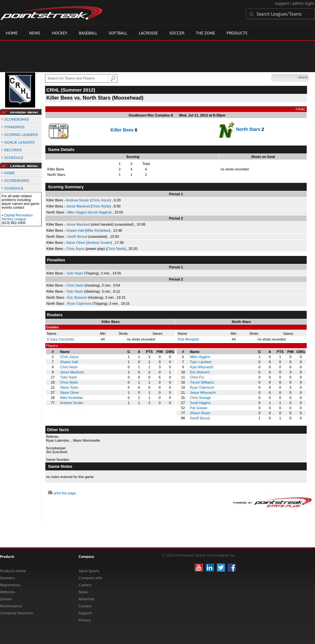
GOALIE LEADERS (19, 142)
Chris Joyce (100, 200)
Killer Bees (122, 130)
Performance (11, 606)
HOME (9, 173)
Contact (85, 606)
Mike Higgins (77, 212)
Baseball (88, 33)
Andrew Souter (78, 200)
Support (85, 613)
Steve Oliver (76, 243)
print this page (65, 493)
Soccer (177, 33)
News (35, 33)
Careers (85, 585)
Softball (118, 33)
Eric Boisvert (77, 297)
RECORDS (13, 150)
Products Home (13, 571)
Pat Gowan (198, 408)
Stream (6, 599)
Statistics (8, 578)
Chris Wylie (101, 206)
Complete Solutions (16, 613)
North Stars (248, 129)
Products (237, 33)
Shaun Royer (200, 413)
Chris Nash (116, 249)
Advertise (86, 599)
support (282, 3)
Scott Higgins (100, 212)
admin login (303, 3)
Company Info (90, 578)
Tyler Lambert (200, 362)
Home (12, 33)
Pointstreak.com (51, 13)
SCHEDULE (14, 158)
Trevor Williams (202, 382)
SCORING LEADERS (21, 135)
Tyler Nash (75, 273)
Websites (8, 592)
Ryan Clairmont (79, 303)
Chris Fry (197, 377)
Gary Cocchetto (62, 339)
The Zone (205, 33)
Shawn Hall (75, 230)
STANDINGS (14, 127)
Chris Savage (200, 398)
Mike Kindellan (98, 230)
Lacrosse (148, 33)
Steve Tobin (69, 387)
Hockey (60, 33)
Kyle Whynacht (201, 367)
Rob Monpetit (188, 339)
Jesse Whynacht (203, 393)
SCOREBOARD (17, 119)
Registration (10, 585)
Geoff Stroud (77, 236)
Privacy (85, 620)
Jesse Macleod (78, 206)
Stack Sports (89, 571)
